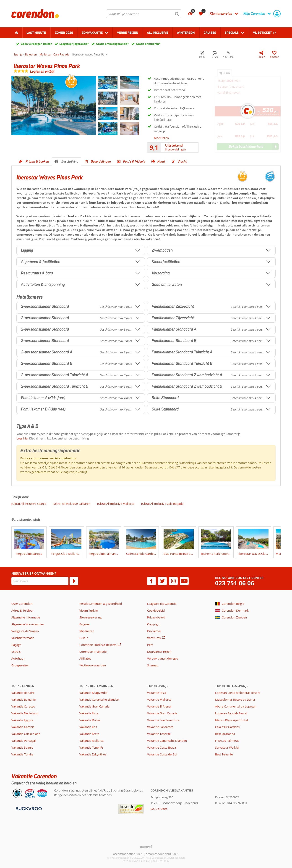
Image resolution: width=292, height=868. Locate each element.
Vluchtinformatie (23, 638)
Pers (150, 645)
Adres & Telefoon (23, 610)
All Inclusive (158, 33)
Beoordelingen (101, 161)
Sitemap (153, 665)
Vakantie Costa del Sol (162, 754)
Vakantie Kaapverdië (93, 693)
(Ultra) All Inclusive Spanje (29, 504)
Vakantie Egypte (22, 720)
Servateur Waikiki (227, 747)
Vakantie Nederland (25, 713)
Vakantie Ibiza (89, 713)
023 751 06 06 (235, 583)
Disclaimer (154, 631)
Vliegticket (262, 33)
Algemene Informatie (26, 617)
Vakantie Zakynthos (93, 754)
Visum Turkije (89, 610)
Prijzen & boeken (37, 161)
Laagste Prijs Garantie (162, 604)
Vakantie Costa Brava (162, 747)
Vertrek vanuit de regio (163, 658)
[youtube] (184, 581)
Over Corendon (22, 604)
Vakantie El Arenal (159, 706)
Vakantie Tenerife (91, 747)
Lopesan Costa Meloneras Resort (237, 693)
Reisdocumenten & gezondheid (101, 604)
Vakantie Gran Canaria (94, 706)
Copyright (154, 624)
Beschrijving (70, 161)
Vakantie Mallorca (91, 741)
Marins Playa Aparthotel (231, 720)
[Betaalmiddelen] (28, 808)
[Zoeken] (177, 14)
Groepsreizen (20, 665)
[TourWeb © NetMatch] (146, 847)
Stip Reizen (87, 631)
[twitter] (162, 581)
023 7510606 (159, 809)
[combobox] (144, 14)
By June (84, 624)
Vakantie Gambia (23, 727)
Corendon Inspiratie (93, 652)
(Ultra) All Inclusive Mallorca (116, 504)
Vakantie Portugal (23, 741)
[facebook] (151, 581)
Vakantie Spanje (22, 747)
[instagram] (173, 581)
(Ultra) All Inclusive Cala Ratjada (162, 504)
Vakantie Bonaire (23, 693)
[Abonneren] (74, 581)
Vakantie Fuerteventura (163, 720)
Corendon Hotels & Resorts (98, 645)
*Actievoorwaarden (93, 665)
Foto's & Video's (134, 161)
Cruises (210, 33)
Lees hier (22, 438)
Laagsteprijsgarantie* (74, 44)
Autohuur (18, 658)
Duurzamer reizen (159, 652)
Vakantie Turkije (22, 754)
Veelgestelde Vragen (25, 631)
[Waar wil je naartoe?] (144, 14)
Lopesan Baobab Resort (231, 713)
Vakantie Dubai (90, 720)
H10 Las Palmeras (227, 741)
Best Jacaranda (225, 734)
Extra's (16, 652)
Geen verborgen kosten (36, 44)
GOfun (84, 638)
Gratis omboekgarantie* (112, 44)
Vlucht (182, 161)
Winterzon (186, 33)
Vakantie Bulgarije (23, 700)
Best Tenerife (224, 754)
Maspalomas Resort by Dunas (235, 700)
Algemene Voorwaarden (28, 624)
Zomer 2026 (64, 33)
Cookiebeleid (156, 610)
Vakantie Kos (88, 727)
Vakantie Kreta (89, 734)
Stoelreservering (90, 617)
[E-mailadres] (40, 581)
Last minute (36, 33)
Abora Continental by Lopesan (236, 706)
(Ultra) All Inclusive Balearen (72, 504)
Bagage (16, 645)
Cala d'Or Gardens (227, 727)
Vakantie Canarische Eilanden (167, 741)
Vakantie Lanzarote (160, 727)
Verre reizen (128, 33)
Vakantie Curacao (23, 706)
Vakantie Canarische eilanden (99, 700)
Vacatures (154, 638)
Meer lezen (161, 138)
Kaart (161, 161)
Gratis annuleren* (148, 44)
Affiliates (85, 658)
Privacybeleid (156, 617)
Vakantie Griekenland (26, 734)
